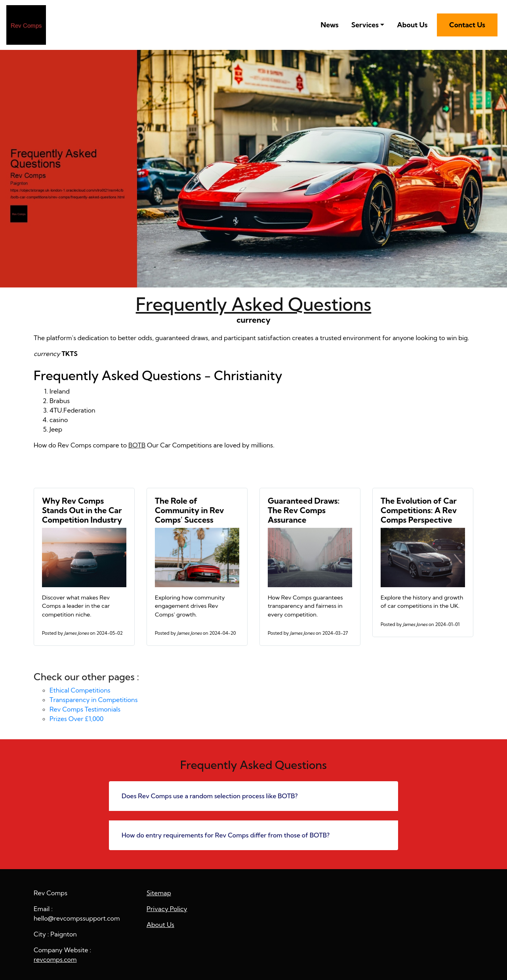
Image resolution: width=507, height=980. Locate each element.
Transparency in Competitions (93, 700)
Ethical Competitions (80, 690)
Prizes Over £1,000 (76, 719)
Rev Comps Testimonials (85, 709)
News (329, 25)
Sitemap (159, 893)
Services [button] (365, 25)
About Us (412, 25)
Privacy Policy (167, 909)
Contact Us (467, 25)
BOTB (137, 445)
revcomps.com (55, 959)
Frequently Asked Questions (254, 304)
